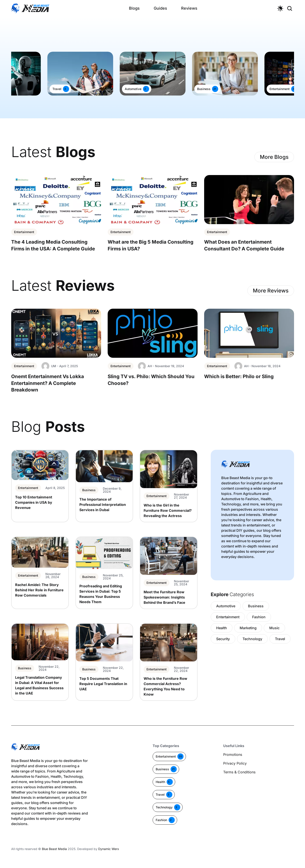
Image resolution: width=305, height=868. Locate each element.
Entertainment (280, 89)
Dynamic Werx (109, 849)
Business (204, 89)
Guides (160, 8)
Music (274, 628)
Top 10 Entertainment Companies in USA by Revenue (34, 502)
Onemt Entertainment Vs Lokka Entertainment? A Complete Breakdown (48, 383)
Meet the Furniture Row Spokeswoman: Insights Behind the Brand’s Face (164, 597)
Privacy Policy (235, 763)
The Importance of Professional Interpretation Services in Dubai (103, 505)
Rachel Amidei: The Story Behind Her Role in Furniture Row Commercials (39, 590)
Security (223, 639)
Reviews (189, 8)
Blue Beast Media (54, 849)
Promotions (233, 755)
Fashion (259, 617)
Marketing (248, 628)
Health (222, 628)
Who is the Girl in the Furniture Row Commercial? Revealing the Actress (168, 510)
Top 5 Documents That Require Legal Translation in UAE (103, 684)
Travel (57, 89)
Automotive (133, 89)
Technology (252, 639)
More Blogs (274, 157)
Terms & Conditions (239, 772)
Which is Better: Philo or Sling (239, 376)
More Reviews (271, 291)
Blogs (134, 8)
